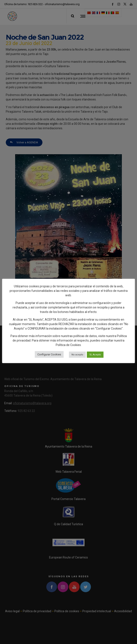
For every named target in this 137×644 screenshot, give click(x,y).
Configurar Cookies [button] (49, 354)
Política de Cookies (68, 345)
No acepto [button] (77, 355)
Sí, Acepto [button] (95, 355)
